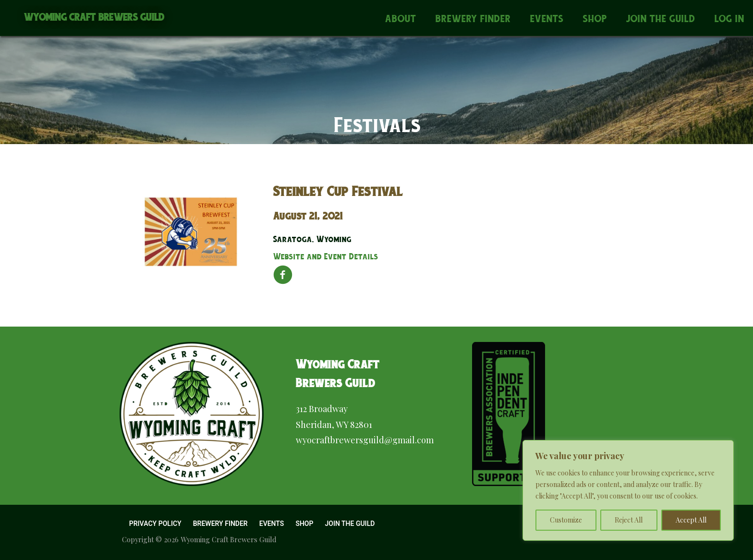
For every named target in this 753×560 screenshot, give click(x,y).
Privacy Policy (155, 523)
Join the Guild (661, 18)
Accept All (691, 520)
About (401, 18)
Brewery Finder (473, 18)
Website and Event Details (326, 256)
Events (547, 18)
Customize (566, 520)
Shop (595, 18)
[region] (628, 490)
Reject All (629, 520)
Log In (729, 18)
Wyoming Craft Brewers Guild (94, 17)
